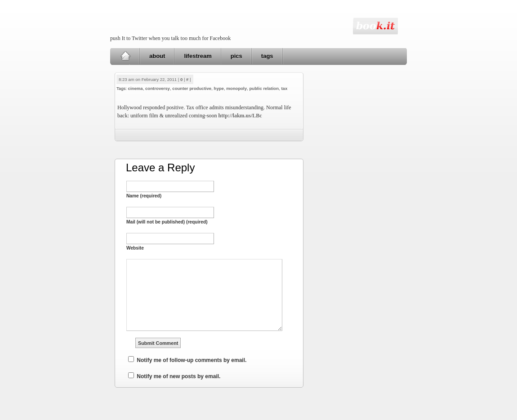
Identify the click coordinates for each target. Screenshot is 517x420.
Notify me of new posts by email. (178, 376)
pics (236, 56)
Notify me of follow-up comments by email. (192, 360)
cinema (136, 88)
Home (125, 56)
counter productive (192, 88)
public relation (264, 88)
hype (219, 88)
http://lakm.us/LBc (240, 116)
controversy (158, 88)
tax (284, 88)
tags (267, 56)
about (157, 56)
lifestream (198, 56)
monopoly (236, 88)
